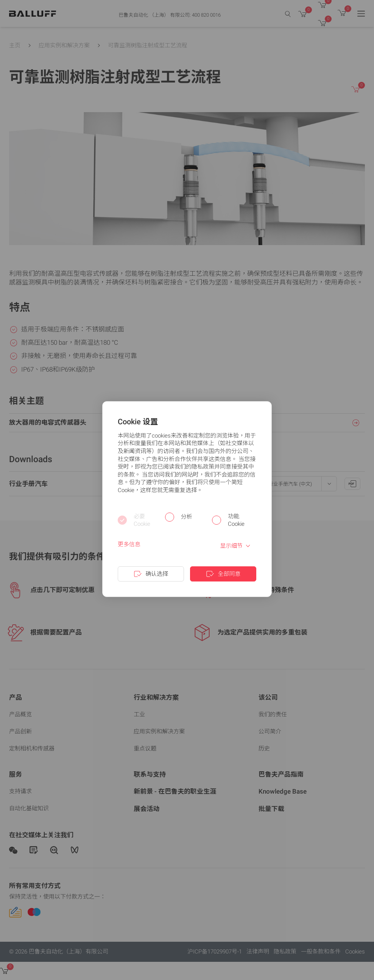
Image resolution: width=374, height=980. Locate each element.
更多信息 (129, 544)
